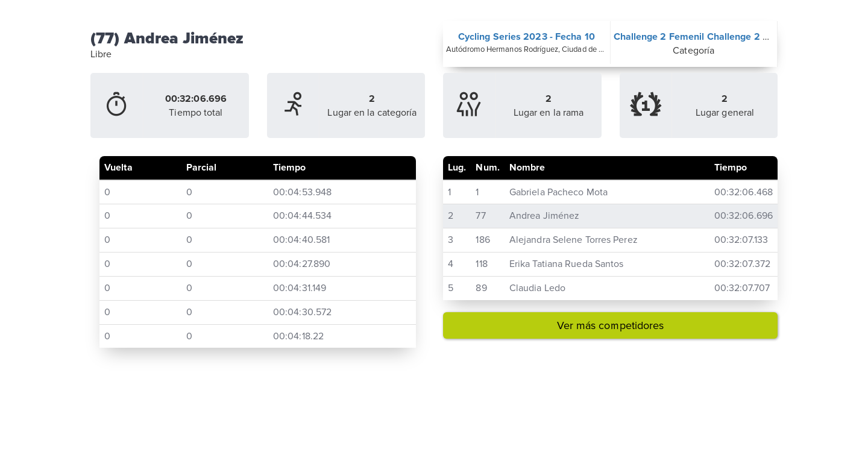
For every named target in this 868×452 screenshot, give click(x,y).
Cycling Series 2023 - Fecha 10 (527, 37)
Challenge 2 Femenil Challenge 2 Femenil (706, 37)
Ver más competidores (611, 325)
